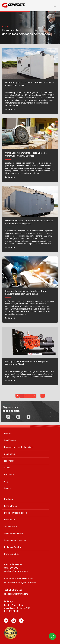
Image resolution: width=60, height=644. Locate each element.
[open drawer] (55, 6)
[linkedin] (8, 417)
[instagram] (18, 417)
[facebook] (29, 417)
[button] (6, 621)
